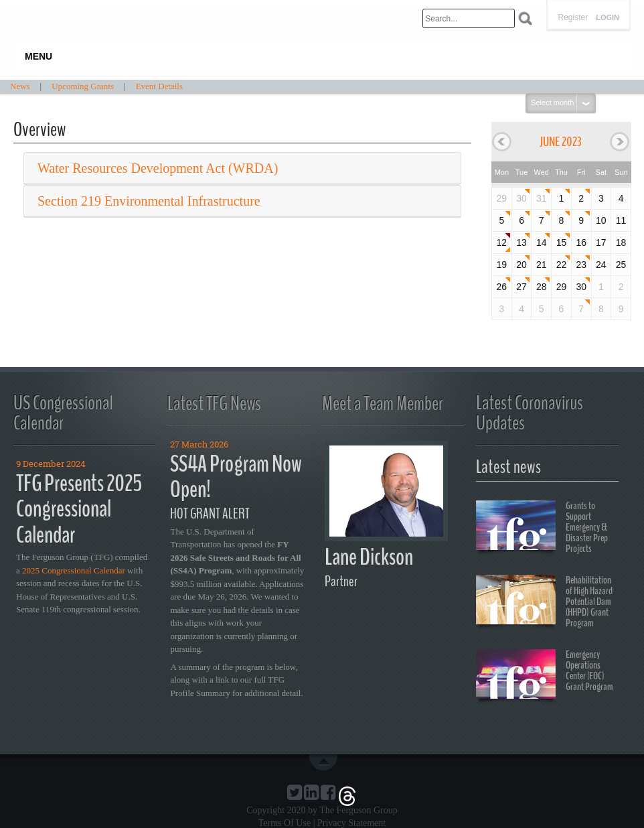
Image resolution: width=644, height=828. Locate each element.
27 (521, 287)
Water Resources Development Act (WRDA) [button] (158, 168)
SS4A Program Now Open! (236, 477)
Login (608, 18)
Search (525, 18)
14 (542, 243)
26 (502, 287)
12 (502, 243)
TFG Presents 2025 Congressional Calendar (79, 509)
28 (542, 287)
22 (562, 265)
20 (521, 265)
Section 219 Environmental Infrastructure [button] (149, 201)
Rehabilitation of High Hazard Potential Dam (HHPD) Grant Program (544, 602)
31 (542, 198)
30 (521, 198)
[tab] (242, 168)
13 (521, 243)
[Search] (469, 18)
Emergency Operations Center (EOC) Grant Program (545, 676)
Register (573, 17)
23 (581, 265)
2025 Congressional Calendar (74, 570)
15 (562, 243)
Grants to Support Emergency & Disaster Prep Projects (542, 527)
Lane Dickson (369, 557)
